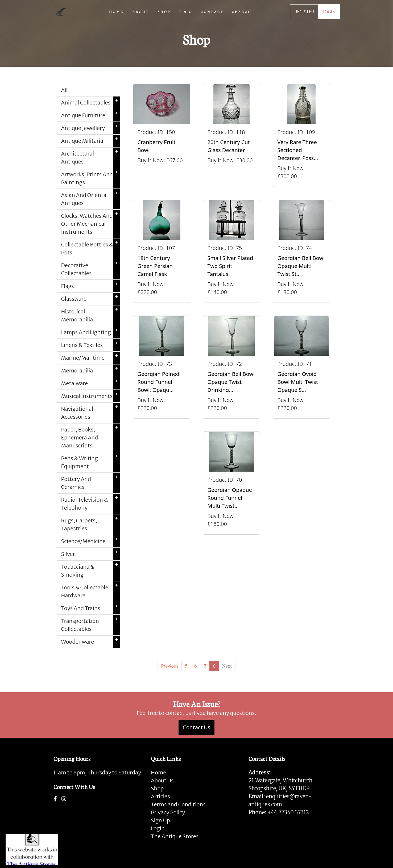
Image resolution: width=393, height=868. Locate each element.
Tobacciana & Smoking (91, 571)
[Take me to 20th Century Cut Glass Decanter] (232, 135)
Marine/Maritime (91, 358)
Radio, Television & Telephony (91, 504)
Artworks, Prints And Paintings (91, 178)
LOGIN (329, 12)
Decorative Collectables (91, 269)
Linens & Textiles (91, 345)
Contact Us (196, 727)
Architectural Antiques (91, 158)
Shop (157, 788)
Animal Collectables (91, 103)
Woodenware (91, 642)
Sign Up (160, 820)
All (64, 90)
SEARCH (242, 11)
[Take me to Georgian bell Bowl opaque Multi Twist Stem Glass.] (301, 251)
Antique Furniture (91, 115)
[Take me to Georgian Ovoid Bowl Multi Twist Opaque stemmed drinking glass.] (301, 367)
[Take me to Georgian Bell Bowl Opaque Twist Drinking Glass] (232, 367)
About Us (162, 780)
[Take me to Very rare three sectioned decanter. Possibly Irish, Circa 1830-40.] (301, 135)
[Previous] (170, 666)
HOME (116, 11)
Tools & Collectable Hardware (91, 592)
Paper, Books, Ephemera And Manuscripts (91, 438)
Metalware (91, 383)
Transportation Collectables (91, 625)
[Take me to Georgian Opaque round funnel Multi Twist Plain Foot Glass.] (232, 483)
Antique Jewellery (91, 128)
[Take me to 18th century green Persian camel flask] (162, 251)
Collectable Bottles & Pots (91, 249)
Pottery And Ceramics (91, 483)
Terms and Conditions (178, 804)
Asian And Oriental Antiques (91, 199)
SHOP (164, 11)
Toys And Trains (91, 608)
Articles (160, 796)
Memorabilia (91, 371)
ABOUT (141, 11)
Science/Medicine (91, 541)
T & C (186, 11)
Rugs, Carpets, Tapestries (91, 525)
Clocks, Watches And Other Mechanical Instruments (91, 224)
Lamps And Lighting (91, 332)
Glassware (91, 299)
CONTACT (212, 11)
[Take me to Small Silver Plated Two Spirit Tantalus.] (232, 251)
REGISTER (304, 12)
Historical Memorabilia (91, 316)
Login (158, 828)
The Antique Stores (175, 836)
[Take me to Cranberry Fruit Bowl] (162, 135)
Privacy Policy (168, 812)
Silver (91, 554)
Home (158, 772)
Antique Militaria (91, 141)
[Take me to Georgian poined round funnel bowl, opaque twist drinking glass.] (162, 367)
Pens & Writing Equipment (91, 462)
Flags (91, 286)
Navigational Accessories (91, 413)
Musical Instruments (91, 396)
